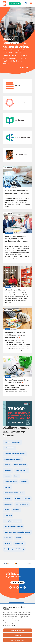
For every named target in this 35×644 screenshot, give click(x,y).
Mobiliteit (16, 510)
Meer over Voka (26, 68)
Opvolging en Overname (13, 521)
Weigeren (17, 635)
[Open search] (26, 3)
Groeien (7, 476)
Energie (7, 465)
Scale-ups (8, 538)
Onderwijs (8, 515)
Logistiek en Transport (23, 499)
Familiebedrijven (20, 465)
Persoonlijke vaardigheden (14, 527)
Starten (18, 538)
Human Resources (11, 482)
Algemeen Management (12, 442)
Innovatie (7, 487)
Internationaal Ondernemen (14, 493)
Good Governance (22, 470)
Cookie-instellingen (17, 640)
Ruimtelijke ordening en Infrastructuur (17, 532)
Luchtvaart (8, 504)
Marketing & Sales (22, 504)
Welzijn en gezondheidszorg (14, 549)
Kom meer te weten (9, 625)
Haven (16, 476)
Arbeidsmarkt (9, 448)
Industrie (24, 482)
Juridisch (8, 499)
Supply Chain (20, 543)
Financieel (8, 470)
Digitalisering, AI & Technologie (15, 454)
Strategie (8, 543)
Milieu (7, 510)
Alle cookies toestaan (17, 630)
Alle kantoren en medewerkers (18, 592)
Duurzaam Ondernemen (13, 459)
